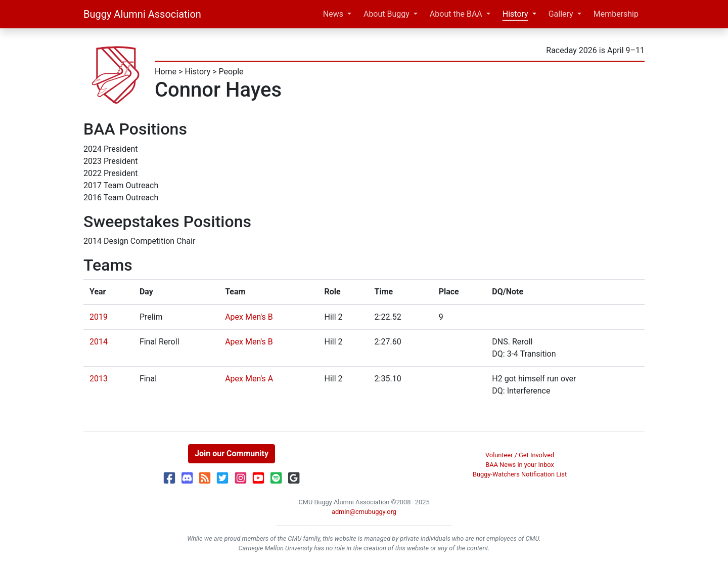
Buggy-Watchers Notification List (520, 474)
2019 (99, 317)
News (333, 14)
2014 (99, 342)
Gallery (561, 14)
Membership (616, 14)
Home (166, 72)
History (515, 14)
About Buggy (386, 14)
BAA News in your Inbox (520, 465)
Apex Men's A (249, 379)
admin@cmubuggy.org (364, 512)
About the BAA (456, 14)
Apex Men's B (249, 317)
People (231, 72)
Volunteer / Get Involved (520, 455)
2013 (99, 379)
